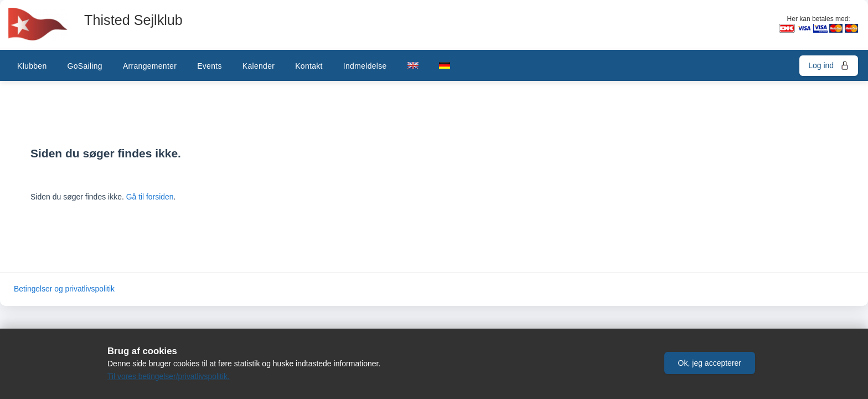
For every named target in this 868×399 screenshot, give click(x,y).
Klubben (32, 66)
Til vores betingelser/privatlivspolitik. (169, 376)
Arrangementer (150, 66)
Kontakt (309, 66)
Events (210, 66)
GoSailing (84, 66)
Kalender (259, 66)
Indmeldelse (365, 66)
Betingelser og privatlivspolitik (65, 289)
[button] (710, 362)
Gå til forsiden (150, 197)
